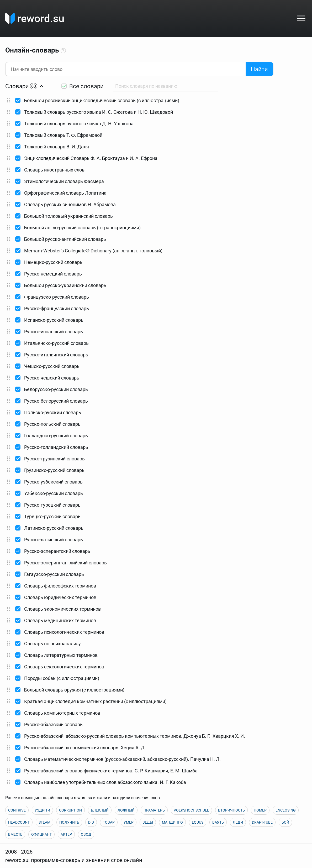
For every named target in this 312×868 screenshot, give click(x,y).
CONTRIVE (17, 810)
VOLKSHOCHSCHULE (191, 810)
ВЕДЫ (148, 822)
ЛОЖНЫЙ (126, 810)
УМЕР (129, 822)
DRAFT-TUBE (262, 822)
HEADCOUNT (19, 822)
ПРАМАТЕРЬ (154, 810)
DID (91, 822)
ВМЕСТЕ (15, 834)
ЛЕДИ (238, 822)
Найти (259, 69)
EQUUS (198, 822)
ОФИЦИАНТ (41, 834)
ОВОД (86, 834)
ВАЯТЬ (218, 822)
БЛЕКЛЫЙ (100, 810)
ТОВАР (109, 822)
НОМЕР (260, 810)
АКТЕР (66, 834)
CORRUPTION (70, 810)
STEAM (44, 822)
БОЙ (285, 822)
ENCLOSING (286, 810)
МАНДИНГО (172, 822)
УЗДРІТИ (42, 810)
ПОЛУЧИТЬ (69, 822)
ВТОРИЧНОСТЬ (231, 810)
